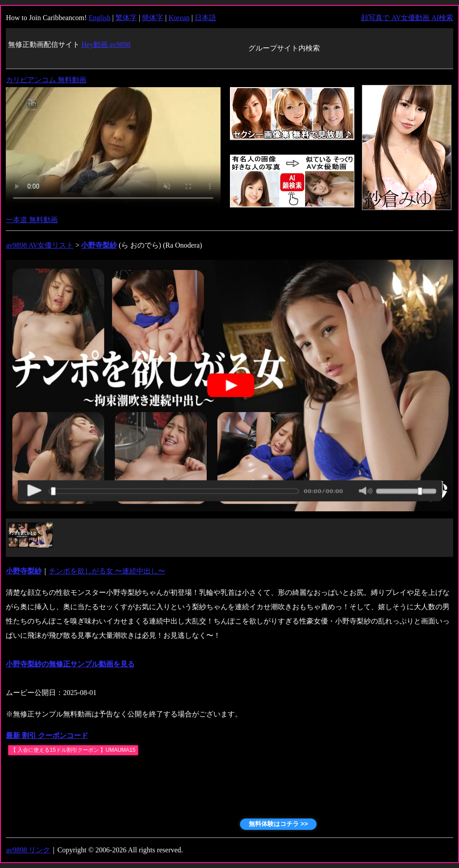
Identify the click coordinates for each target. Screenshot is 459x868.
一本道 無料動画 (32, 220)
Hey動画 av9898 (106, 44)
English (100, 18)
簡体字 (153, 18)
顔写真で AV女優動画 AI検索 (407, 18)
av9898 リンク (28, 850)
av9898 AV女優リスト (40, 245)
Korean (179, 18)
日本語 (205, 18)
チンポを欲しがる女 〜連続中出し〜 (107, 571)
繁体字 (126, 18)
